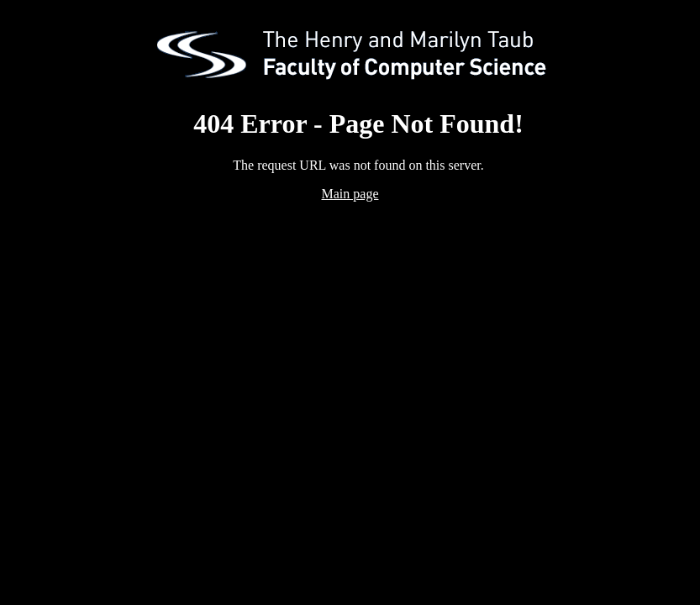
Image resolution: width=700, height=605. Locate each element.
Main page (350, 194)
